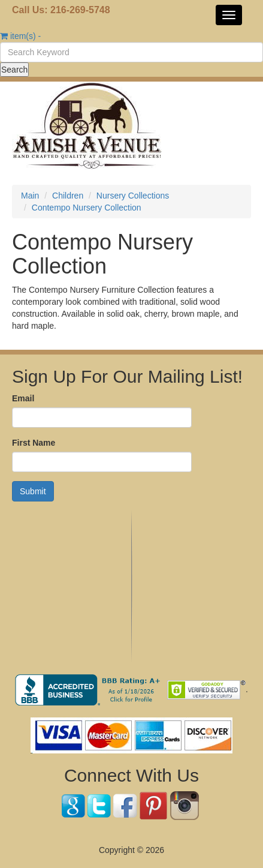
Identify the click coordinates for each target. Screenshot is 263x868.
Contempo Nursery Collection (87, 208)
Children (68, 196)
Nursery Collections (133, 196)
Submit (33, 491)
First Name (34, 443)
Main (30, 196)
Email (23, 398)
